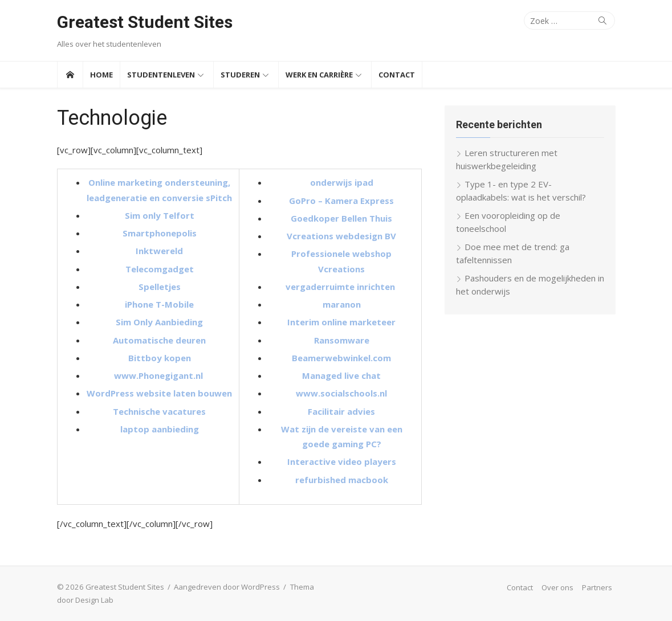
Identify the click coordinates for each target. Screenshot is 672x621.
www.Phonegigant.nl (160, 375)
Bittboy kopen (160, 358)
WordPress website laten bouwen (159, 393)
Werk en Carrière (319, 75)
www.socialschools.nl (341, 393)
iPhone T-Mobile (159, 304)
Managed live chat (341, 375)
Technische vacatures (159, 411)
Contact (397, 75)
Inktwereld (159, 251)
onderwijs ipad (342, 182)
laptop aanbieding (160, 429)
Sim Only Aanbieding (159, 322)
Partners (597, 587)
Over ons (557, 587)
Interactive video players (342, 461)
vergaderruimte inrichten (341, 287)
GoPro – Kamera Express (341, 201)
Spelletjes (160, 287)
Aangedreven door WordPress (227, 587)
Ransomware (342, 340)
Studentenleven (161, 75)
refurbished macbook (342, 480)
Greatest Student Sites (145, 22)
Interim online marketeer (341, 322)
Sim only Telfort (160, 215)
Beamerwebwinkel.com (341, 358)
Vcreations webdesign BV (341, 236)
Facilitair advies (341, 411)
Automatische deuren (159, 340)
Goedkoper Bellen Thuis (341, 218)
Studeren (240, 75)
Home (101, 75)
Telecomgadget (160, 269)
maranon (342, 304)
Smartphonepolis (160, 233)
